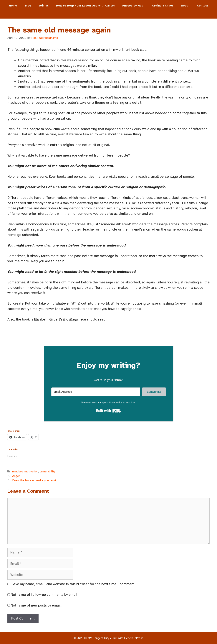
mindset (18, 471)
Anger (16, 476)
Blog (28, 6)
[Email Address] (96, 392)
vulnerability (48, 471)
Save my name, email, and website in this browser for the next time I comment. (73, 584)
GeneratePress (134, 638)
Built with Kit (109, 411)
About (185, 6)
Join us (44, 6)
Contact (203, 6)
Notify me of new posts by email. (36, 605)
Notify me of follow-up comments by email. (44, 595)
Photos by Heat (133, 6)
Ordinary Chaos (163, 6)
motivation (31, 471)
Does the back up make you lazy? (34, 480)
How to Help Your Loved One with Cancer (86, 6)
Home (13, 6)
